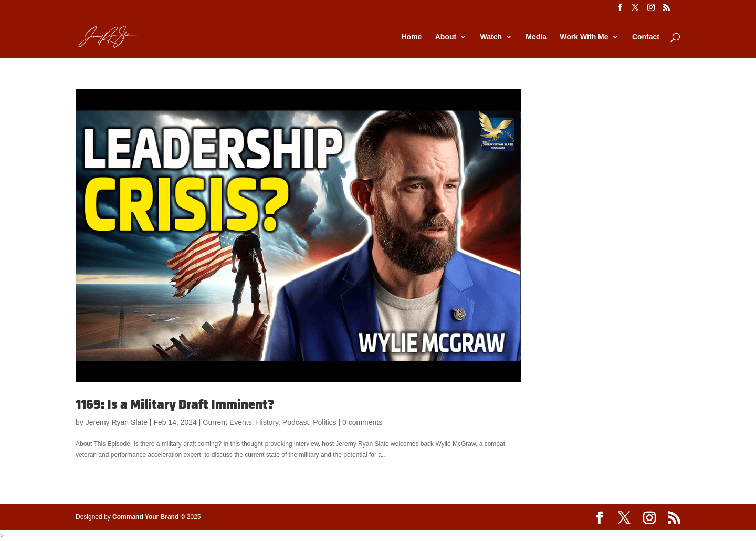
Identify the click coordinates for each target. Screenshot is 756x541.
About (446, 37)
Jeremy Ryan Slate (117, 422)
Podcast (296, 422)
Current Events (227, 422)
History (267, 422)
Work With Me (584, 37)
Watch (491, 37)
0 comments (362, 422)
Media (536, 37)
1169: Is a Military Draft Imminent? (175, 405)
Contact (646, 37)
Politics (324, 422)
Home (411, 37)
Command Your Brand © (149, 517)
